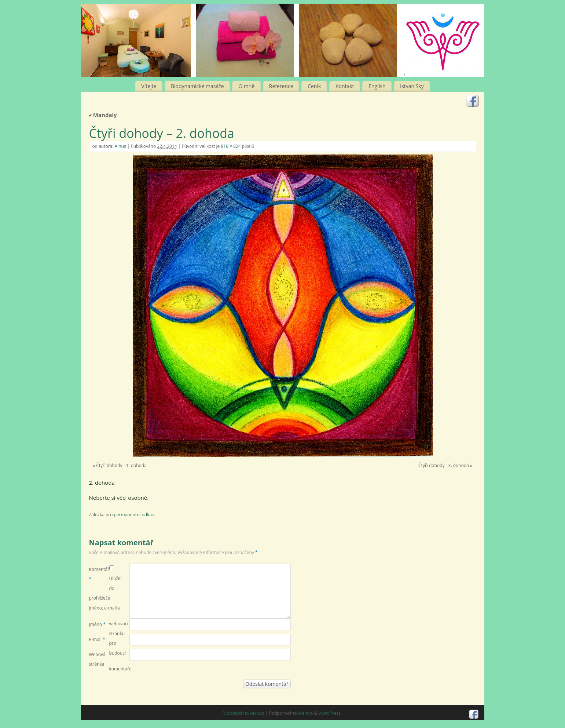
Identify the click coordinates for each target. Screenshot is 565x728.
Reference (281, 86)
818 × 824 (231, 146)
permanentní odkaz (134, 515)
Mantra (306, 713)
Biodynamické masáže (197, 86)
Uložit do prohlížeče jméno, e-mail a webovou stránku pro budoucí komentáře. (111, 624)
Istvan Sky (412, 86)
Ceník (314, 86)
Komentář (99, 574)
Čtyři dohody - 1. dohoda (121, 465)
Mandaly (103, 115)
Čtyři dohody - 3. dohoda (444, 465)
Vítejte (149, 86)
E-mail (97, 639)
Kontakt (345, 86)
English (377, 86)
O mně (246, 86)
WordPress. (330, 713)
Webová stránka (97, 659)
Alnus (120, 146)
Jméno (97, 624)
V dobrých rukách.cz (244, 713)
